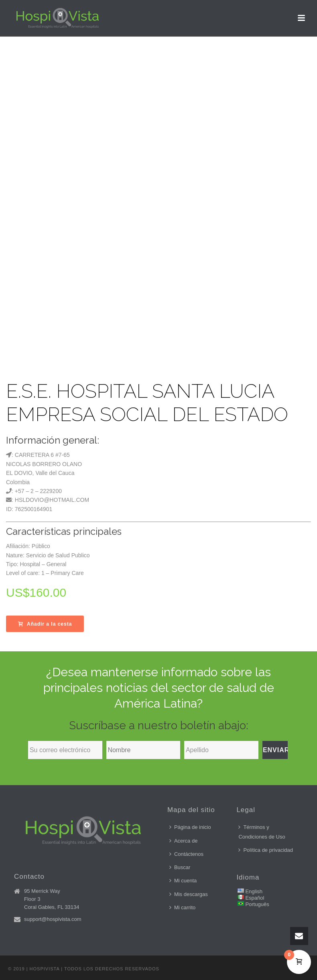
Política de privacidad (266, 850)
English (254, 891)
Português (257, 904)
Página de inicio (190, 827)
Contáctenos (186, 854)
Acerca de (184, 841)
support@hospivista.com (53, 919)
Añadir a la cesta (45, 624)
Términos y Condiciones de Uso (262, 832)
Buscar (180, 867)
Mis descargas (189, 894)
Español (255, 898)
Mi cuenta (183, 881)
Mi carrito (182, 907)
